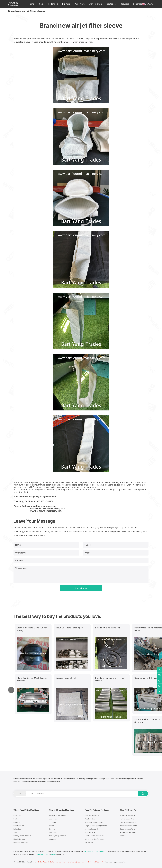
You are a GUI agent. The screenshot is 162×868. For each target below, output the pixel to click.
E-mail (54, 854)
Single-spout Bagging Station (96, 826)
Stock (41, 4)
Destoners (111, 4)
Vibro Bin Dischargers (92, 816)
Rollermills (53, 4)
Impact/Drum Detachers (22, 836)
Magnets (52, 839)
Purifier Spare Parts (127, 819)
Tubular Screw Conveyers (94, 836)
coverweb (123, 862)
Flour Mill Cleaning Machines (61, 810)
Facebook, (88, 851)
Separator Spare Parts (128, 826)
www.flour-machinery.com (134, 532)
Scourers (125, 4)
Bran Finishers (96, 4)
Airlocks (16, 832)
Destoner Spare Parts (128, 822)
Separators (138, 4)
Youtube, (95, 851)
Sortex (52, 826)
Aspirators (53, 832)
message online (43, 854)
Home (31, 4)
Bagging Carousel (91, 829)
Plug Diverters (90, 819)
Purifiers (66, 4)
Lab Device (89, 843)
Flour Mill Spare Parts (129, 810)
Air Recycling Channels (57, 836)
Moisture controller (21, 843)
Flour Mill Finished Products (97, 810)
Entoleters (17, 829)
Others (123, 836)
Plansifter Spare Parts (128, 816)
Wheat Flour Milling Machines (26, 810)
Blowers (52, 829)
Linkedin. (102, 851)
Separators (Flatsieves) (58, 816)
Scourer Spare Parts (128, 829)
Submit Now (81, 588)
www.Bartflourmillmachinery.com (29, 536)
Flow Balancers (19, 839)
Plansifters (79, 4)
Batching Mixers (91, 832)
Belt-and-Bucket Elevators (94, 839)
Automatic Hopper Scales (94, 822)
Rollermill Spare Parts (128, 832)
